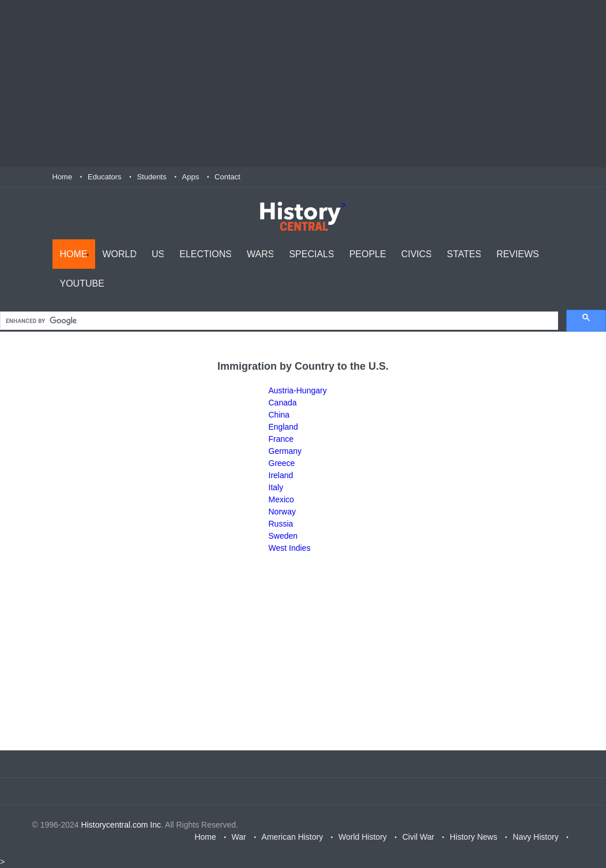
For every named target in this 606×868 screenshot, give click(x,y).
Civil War (418, 837)
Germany (285, 451)
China (279, 415)
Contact (227, 177)
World (120, 254)
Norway (282, 512)
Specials (311, 254)
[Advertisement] (303, 84)
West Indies (290, 548)
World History (363, 837)
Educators (105, 177)
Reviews (518, 254)
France (281, 439)
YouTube (82, 283)
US (158, 254)
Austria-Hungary (298, 390)
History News (473, 837)
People (368, 254)
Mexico (281, 499)
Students (151, 177)
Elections (206, 254)
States (464, 254)
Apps (191, 177)
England (283, 427)
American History (293, 837)
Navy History (535, 837)
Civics (417, 254)
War (239, 837)
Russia (281, 524)
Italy (276, 487)
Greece (282, 463)
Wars (260, 254)
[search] (278, 321)
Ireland (281, 475)
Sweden (283, 536)
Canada (283, 403)
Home (63, 177)
